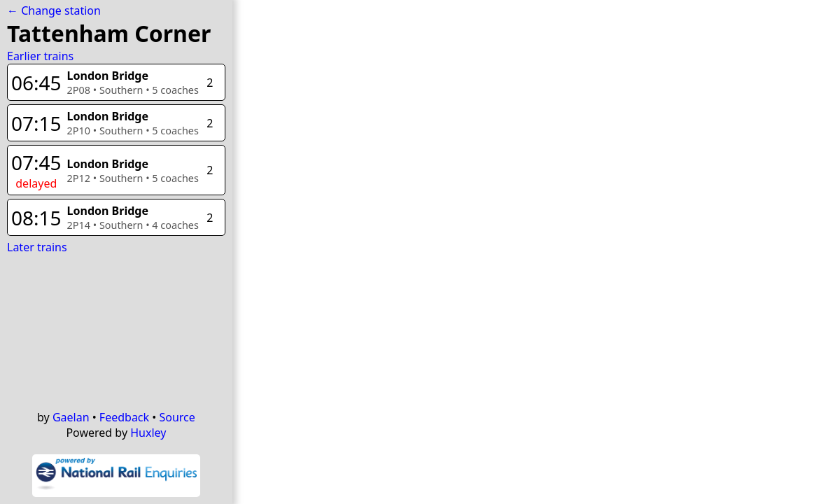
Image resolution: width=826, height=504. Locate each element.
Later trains (37, 247)
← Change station (54, 10)
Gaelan (71, 417)
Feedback (124, 417)
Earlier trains (40, 56)
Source (177, 417)
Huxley (148, 433)
